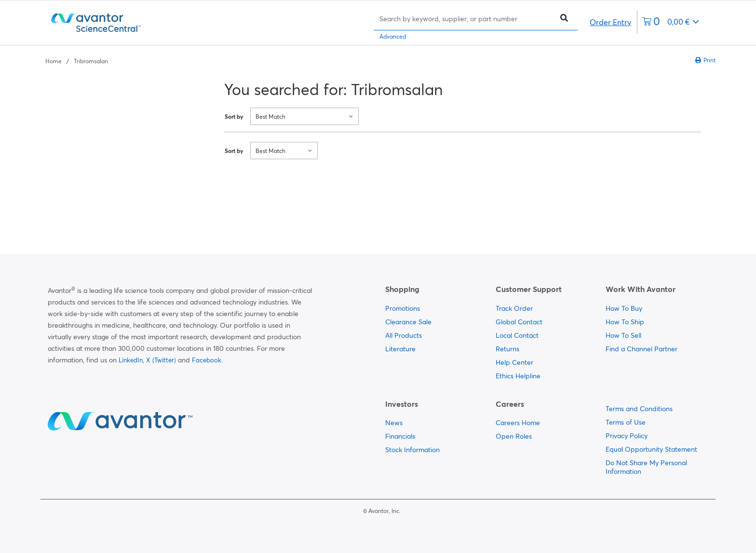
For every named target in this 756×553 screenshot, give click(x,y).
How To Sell (623, 335)
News (394, 423)
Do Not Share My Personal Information (646, 467)
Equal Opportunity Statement (651, 449)
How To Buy (624, 308)
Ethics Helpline (518, 376)
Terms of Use (626, 422)
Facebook (207, 360)
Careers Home (518, 423)
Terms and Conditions (639, 409)
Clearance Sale (408, 322)
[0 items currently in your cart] (671, 22)
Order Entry (610, 22)
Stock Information (412, 450)
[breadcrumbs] (77, 60)
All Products (404, 335)
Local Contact (517, 335)
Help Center (514, 362)
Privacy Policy (627, 436)
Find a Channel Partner (641, 349)
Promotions (403, 308)
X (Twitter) (161, 360)
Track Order (514, 308)
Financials (400, 436)
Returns (507, 349)
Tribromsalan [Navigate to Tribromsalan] (91, 61)
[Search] (466, 19)
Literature (400, 349)
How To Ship (625, 322)
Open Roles (514, 436)
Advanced (393, 36)
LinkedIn (131, 360)
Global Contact (519, 322)
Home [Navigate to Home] (54, 61)
